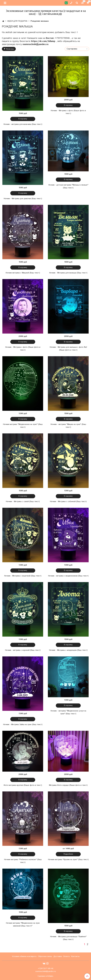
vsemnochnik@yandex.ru (36, 44)
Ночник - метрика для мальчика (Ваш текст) (23, 124)
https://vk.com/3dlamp (43, 41)
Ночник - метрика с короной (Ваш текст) (23, 650)
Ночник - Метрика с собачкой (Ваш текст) (68, 502)
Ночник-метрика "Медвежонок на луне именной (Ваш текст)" (23, 924)
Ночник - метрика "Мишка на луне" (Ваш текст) (68, 426)
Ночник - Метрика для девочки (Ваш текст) (23, 199)
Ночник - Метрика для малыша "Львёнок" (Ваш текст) (68, 938)
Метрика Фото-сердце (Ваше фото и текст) (68, 785)
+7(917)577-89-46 (46, 969)
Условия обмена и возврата (24, 956)
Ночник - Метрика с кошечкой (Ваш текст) (23, 576)
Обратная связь (45, 956)
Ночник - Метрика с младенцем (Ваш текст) (68, 650)
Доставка (58, 956)
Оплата (66, 956)
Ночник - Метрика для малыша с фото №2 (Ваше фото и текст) (68, 349)
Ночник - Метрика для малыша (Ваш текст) (68, 273)
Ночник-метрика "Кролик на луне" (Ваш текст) (68, 860)
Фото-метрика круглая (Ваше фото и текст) (23, 785)
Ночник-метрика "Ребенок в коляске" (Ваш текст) (23, 861)
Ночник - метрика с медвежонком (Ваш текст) (68, 576)
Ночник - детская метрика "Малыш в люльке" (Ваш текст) (68, 186)
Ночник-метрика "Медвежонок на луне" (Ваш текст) (23, 426)
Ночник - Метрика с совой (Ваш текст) (23, 502)
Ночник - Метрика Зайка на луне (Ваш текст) (23, 725)
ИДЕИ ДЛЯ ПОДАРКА (17, 21)
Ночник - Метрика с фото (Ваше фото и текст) (68, 112)
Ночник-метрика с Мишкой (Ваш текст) (23, 273)
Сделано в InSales (45, 976)
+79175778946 (62, 38)
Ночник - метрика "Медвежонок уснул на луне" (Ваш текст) (68, 712)
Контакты (75, 956)
